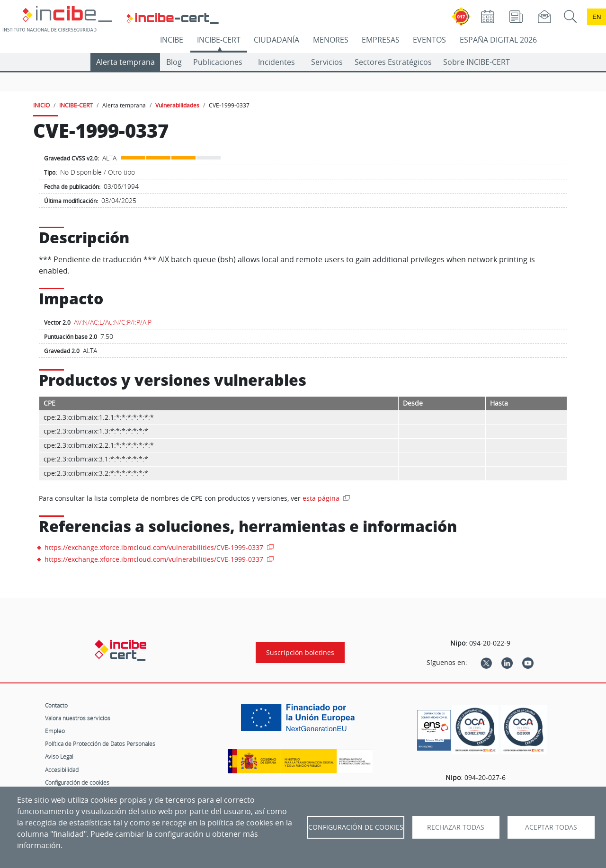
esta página (322, 498)
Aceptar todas (551, 827)
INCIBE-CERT (219, 40)
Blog (174, 62)
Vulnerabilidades (177, 105)
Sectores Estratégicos (393, 62)
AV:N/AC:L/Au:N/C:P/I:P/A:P (113, 322)
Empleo (55, 731)
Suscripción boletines (300, 653)
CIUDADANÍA (276, 40)
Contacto (56, 705)
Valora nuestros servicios (78, 718)
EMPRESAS (381, 40)
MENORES (331, 40)
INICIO (41, 105)
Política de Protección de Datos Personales (100, 744)
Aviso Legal (59, 756)
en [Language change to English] (597, 17)
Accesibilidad (62, 770)
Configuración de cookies (77, 782)
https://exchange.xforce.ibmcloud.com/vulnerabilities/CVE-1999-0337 (155, 547)
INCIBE (172, 40)
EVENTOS (429, 40)
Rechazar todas (456, 827)
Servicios (327, 62)
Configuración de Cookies (356, 827)
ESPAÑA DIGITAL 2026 (498, 40)
